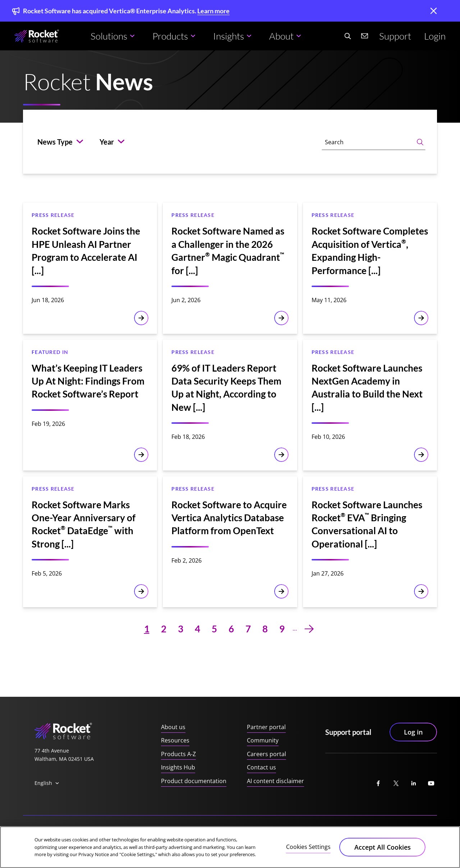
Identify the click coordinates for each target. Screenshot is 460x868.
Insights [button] (229, 36)
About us (173, 727)
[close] (433, 11)
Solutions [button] (109, 36)
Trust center (39, 834)
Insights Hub (178, 767)
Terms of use (204, 834)
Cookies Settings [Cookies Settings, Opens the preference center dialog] (308, 855)
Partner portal (266, 727)
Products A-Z (178, 754)
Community (263, 740)
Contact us (261, 767)
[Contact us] (365, 36)
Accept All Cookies (383, 856)
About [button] (281, 36)
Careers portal (266, 754)
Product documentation (194, 781)
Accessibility (122, 834)
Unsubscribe (422, 834)
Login (435, 36)
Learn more (213, 11)
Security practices (250, 834)
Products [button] (170, 36)
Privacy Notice (80, 834)
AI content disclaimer (275, 781)
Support (395, 36)
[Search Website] (348, 36)
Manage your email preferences (358, 834)
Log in (413, 732)
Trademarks (296, 834)
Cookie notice (162, 834)
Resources (175, 740)
